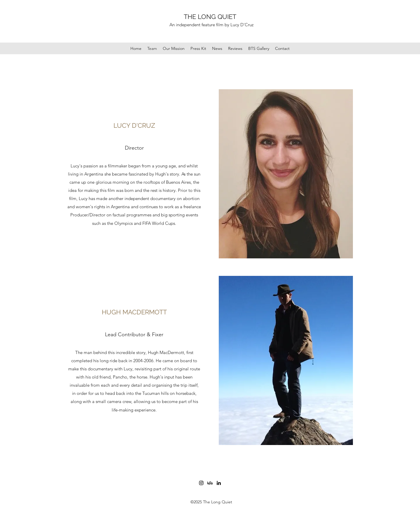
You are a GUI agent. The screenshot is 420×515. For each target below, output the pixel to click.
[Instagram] (201, 483)
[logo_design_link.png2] (210, 483)
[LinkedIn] (219, 483)
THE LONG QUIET (210, 17)
